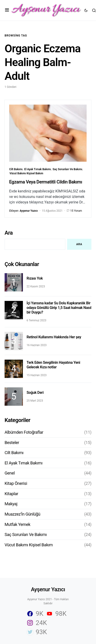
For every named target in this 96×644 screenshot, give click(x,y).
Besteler (12, 443)
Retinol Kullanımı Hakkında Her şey (54, 337)
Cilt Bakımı (16, 169)
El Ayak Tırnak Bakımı (38, 169)
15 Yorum (76, 211)
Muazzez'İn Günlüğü (22, 514)
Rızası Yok (35, 278)
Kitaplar (11, 494)
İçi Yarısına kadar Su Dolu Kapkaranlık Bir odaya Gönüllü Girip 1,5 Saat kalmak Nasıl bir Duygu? (59, 308)
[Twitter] (37, 632)
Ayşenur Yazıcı (48, 589)
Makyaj (11, 504)
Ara (9, 233)
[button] (7, 10)
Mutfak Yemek (17, 524)
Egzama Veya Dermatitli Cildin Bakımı (46, 182)
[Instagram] (37, 623)
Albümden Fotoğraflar (24, 432)
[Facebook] (35, 614)
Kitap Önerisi (16, 483)
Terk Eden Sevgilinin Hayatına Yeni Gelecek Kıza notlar (53, 365)
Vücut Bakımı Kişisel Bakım (26, 173)
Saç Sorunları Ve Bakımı (67, 169)
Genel (10, 473)
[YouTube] (56, 614)
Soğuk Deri (35, 393)
